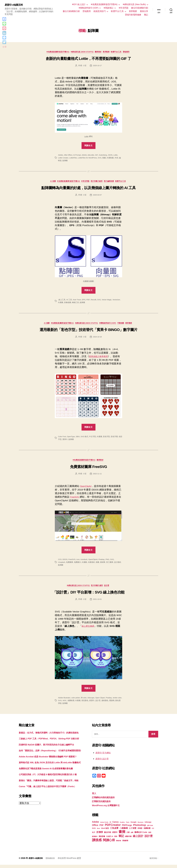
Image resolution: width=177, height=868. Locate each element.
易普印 (98, 704)
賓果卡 (69, 441)
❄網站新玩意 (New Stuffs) (134, 4)
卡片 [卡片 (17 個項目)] (153, 832)
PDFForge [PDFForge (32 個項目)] (127, 828)
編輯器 (61, 161)
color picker (76, 701)
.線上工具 (62, 301)
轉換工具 (85, 304)
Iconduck (85, 562)
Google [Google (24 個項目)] (134, 825)
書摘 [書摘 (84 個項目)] (122, 835)
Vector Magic (109, 301)
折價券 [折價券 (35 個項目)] (100, 835)
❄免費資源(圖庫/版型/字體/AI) (104, 4)
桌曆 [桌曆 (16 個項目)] (132, 836)
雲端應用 (87, 11)
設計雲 (109, 589)
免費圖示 (78, 565)
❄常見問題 (124, 8)
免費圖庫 (70, 565)
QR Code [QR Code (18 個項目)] (150, 829)
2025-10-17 (98, 66)
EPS (85, 301)
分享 (4, 47)
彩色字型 (109, 438)
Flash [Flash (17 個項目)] (128, 825)
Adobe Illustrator (65, 701)
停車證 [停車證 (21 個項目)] (140, 832)
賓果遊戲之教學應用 (100, 358)
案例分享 (144, 11)
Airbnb (85, 156)
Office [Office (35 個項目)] (95, 828)
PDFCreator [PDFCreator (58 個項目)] (113, 828)
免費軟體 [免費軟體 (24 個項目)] (147, 831)
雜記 (146, 15)
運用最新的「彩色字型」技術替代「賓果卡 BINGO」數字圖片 (88, 332)
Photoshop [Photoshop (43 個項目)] (139, 828)
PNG (110, 562)
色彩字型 (62, 441)
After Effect (69, 156)
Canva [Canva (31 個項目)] (116, 825)
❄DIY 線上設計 (79, 4)
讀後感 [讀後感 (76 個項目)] (97, 843)
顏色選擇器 (65, 706)
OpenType (72, 438)
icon (79, 562)
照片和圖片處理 (98, 182)
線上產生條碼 (89, 629)
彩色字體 (117, 438)
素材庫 (105, 565)
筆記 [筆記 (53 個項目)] (121, 839)
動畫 (106, 158)
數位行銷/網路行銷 (71, 11)
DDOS (65, 562)
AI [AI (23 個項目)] (110, 825)
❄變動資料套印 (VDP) (88, 8)
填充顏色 (91, 704)
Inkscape (92, 701)
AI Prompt (78, 156)
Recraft (95, 301)
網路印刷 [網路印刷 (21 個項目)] (128, 840)
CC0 (60, 562)
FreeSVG (78, 499)
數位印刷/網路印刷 (140, 8)
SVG (102, 158)
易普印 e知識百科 (15, 5)
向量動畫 (113, 158)
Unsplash (62, 565)
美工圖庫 (113, 565)
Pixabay (104, 562)
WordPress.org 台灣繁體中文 (108, 809)
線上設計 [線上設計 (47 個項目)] (138, 839)
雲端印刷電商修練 (133, 15)
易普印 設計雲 (103, 762)
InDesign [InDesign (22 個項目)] (148, 825)
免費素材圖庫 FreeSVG (88, 469)
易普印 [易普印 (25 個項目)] (115, 835)
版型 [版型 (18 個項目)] (150, 836)
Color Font (62, 438)
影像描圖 (77, 304)
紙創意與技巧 (100, 11)
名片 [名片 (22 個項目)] (94, 836)
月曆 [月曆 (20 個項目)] (128, 836)
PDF (90, 301)
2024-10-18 (98, 339)
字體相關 (125, 325)
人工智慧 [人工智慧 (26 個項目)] (133, 831)
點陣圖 (67, 161)
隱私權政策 (53, 861)
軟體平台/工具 (117, 11)
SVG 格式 (86, 438)
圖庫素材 (99, 52)
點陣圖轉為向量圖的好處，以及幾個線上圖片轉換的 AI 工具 (88, 189)
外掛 (119, 158)
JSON (112, 156)
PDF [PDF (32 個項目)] (102, 828)
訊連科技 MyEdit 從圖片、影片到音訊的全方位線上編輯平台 (51, 755)
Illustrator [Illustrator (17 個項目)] (141, 825)
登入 (94, 796)
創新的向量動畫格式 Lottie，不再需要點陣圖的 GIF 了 (88, 59)
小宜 (84, 66)
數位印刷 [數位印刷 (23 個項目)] (108, 836)
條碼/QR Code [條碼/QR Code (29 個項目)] (141, 835)
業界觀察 (133, 11)
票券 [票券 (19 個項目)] (116, 840)
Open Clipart (102, 701)
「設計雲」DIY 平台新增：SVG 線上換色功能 (88, 595)
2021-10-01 (98, 602)
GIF (98, 156)
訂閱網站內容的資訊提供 (105, 801)
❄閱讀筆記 (108, 8)
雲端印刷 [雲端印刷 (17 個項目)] (119, 844)
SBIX (79, 438)
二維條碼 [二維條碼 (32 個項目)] (124, 831)
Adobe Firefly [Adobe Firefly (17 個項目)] (104, 825)
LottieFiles (74, 158)
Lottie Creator (63, 158)
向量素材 (93, 565)
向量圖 (70, 304)
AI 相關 (49, 182)
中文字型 (94, 438)
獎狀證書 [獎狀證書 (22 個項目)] (102, 840)
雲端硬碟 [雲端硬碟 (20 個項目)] (125, 844)
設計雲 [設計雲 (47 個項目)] (149, 839)
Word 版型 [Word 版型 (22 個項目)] (105, 831)
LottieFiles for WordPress (89, 158)
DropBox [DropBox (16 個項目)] (122, 825)
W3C (70, 704)
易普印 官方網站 (104, 756)
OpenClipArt (87, 489)
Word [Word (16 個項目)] (98, 832)
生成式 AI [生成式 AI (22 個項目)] (110, 840)
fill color (85, 701)
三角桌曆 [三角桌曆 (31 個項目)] (114, 831)
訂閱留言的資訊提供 (103, 804)
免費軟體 (76, 704)
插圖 (100, 565)
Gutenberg (105, 156)
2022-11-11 (98, 476)
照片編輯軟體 (112, 182)
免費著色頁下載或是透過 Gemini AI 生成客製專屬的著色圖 (50, 790)
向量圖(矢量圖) (89, 282)
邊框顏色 (112, 704)
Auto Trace (78, 301)
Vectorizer (62, 304)
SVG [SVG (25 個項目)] (94, 831)
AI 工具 (70, 301)
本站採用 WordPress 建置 (72, 861)
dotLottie (92, 156)
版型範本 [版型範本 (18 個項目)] (95, 840)
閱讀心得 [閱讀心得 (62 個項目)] (109, 843)
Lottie (86, 137)
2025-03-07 (98, 196)
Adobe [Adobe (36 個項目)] (95, 825)
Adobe (61, 156)
